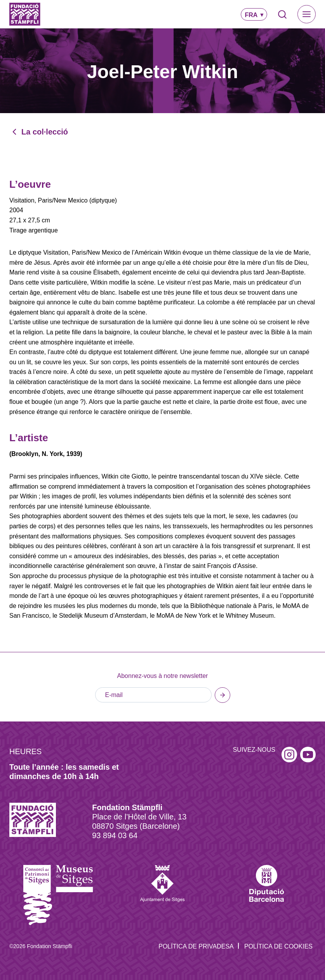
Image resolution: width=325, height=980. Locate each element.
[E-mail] (153, 695)
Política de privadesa (196, 946)
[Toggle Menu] (307, 14)
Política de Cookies (278, 946)
